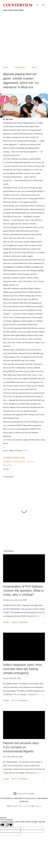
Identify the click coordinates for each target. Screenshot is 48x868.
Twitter (20, 806)
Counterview (18, 5)
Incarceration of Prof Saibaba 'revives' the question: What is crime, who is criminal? (23, 591)
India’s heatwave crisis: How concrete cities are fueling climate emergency (22, 669)
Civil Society (19, 462)
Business (7, 462)
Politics (7, 465)
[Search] (37, 5)
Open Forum (20, 67)
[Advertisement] (24, 39)
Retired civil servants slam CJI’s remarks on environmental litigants (21, 747)
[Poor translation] (9, 825)
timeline (26, 451)
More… (35, 67)
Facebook (27, 806)
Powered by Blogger (24, 793)
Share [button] (6, 469)
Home (6, 67)
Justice (31, 462)
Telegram (38, 806)
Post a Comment (20, 622)
